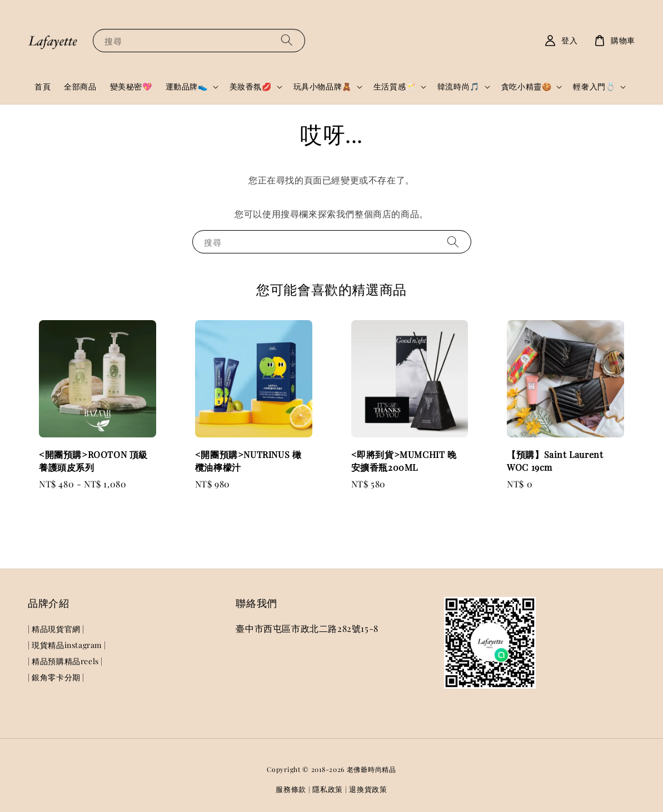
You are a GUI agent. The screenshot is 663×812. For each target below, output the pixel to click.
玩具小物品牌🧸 (323, 87)
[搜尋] (287, 40)
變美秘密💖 (131, 86)
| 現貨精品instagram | (67, 645)
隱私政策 (328, 789)
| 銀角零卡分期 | (56, 677)
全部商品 (80, 86)
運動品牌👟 (187, 87)
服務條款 (291, 789)
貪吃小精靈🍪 (527, 87)
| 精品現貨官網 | (56, 629)
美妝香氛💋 (251, 87)
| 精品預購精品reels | (65, 661)
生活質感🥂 (395, 87)
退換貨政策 (368, 789)
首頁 (43, 86)
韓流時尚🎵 (458, 87)
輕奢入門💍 (594, 87)
